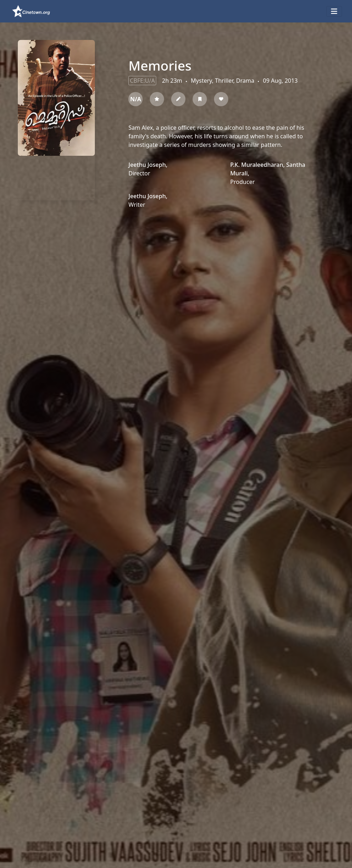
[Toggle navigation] (334, 11)
